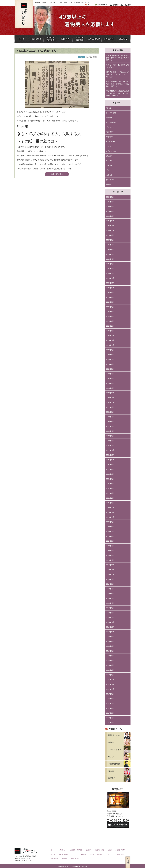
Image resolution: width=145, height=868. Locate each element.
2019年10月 (110, 575)
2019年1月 (110, 617)
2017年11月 (110, 684)
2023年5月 (110, 369)
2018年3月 (110, 665)
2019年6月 (110, 594)
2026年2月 (110, 211)
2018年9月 (110, 637)
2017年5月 (110, 713)
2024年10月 (110, 288)
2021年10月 (110, 460)
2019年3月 (110, 608)
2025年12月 (110, 221)
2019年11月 (110, 570)
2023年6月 (110, 364)
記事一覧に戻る (57, 174)
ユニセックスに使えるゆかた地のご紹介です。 (118, 66)
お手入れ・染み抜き (96, 854)
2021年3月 (110, 493)
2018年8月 (110, 641)
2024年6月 (110, 307)
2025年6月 (110, 250)
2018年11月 (110, 627)
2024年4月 (110, 316)
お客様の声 (110, 180)
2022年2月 (110, 441)
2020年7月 (110, 531)
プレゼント (110, 127)
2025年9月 (110, 235)
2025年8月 (110, 240)
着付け (109, 108)
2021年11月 (110, 455)
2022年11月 (110, 398)
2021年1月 (110, 503)
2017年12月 (110, 680)
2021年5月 (110, 484)
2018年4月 (110, 660)
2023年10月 (110, 345)
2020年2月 (110, 555)
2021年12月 (110, 450)
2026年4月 (110, 202)
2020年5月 (110, 541)
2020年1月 (110, 560)
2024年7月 (110, 302)
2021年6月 (110, 479)
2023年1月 (110, 388)
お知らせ (109, 175)
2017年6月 (110, 708)
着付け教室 (110, 118)
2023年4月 (110, 374)
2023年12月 (110, 336)
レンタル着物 (111, 113)
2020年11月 (110, 512)
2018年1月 (110, 675)
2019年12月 (110, 565)
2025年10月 (110, 230)
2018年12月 (110, 622)
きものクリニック (113, 151)
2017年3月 (110, 723)
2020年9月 (110, 522)
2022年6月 (110, 422)
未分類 (109, 185)
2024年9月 (110, 293)
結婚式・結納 (100, 850)
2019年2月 (110, 613)
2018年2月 (110, 670)
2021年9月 (110, 465)
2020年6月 (110, 536)
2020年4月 (110, 546)
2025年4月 (110, 259)
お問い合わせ (75, 859)
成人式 (53, 854)
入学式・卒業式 (120, 850)
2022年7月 (110, 417)
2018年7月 (110, 646)
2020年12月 (110, 508)
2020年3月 (110, 551)
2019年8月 (110, 584)
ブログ (109, 170)
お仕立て (109, 156)
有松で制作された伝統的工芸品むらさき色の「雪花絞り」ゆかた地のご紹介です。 (118, 93)
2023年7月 (110, 359)
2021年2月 (110, 498)
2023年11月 (110, 340)
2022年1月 (110, 445)
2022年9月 (110, 407)
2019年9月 (110, 579)
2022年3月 (110, 436)
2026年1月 (110, 216)
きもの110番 (111, 142)
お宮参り (83, 854)
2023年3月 (110, 379)
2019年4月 (110, 603)
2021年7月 (110, 474)
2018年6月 (110, 651)
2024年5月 (110, 312)
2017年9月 (110, 694)
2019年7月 (110, 589)
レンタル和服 (111, 122)
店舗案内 (89, 850)
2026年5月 (110, 197)
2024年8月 (110, 297)
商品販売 (64, 859)
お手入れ (109, 165)
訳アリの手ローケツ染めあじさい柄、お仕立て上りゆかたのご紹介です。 (118, 74)
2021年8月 (110, 469)
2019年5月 (110, 598)
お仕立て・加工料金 (76, 850)
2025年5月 (110, 254)
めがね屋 (109, 137)
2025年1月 (110, 273)
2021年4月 (110, 488)
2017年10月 (110, 689)
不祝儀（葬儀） (64, 854)
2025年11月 (110, 226)
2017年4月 (110, 718)
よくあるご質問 (119, 854)
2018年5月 (110, 656)
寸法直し (109, 161)
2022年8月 (110, 412)
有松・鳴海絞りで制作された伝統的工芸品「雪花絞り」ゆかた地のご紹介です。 (118, 84)
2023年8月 (110, 355)
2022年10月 (110, 402)
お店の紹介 (62, 850)
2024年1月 (110, 331)
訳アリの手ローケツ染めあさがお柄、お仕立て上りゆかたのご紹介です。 (118, 58)
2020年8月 (110, 527)
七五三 (74, 854)
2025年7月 (110, 245)
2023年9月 (110, 350)
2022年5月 (110, 426)
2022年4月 (110, 431)
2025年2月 (110, 269)
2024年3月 (110, 321)
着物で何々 (110, 132)
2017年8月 (110, 699)
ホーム (53, 850)
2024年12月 (110, 278)
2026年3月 (110, 206)
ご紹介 (109, 146)
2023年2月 (110, 383)
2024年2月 (110, 326)
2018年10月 (110, 632)
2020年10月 (110, 517)
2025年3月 (110, 264)
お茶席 (110, 850)
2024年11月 (110, 283)
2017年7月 (110, 703)
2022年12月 (110, 393)
